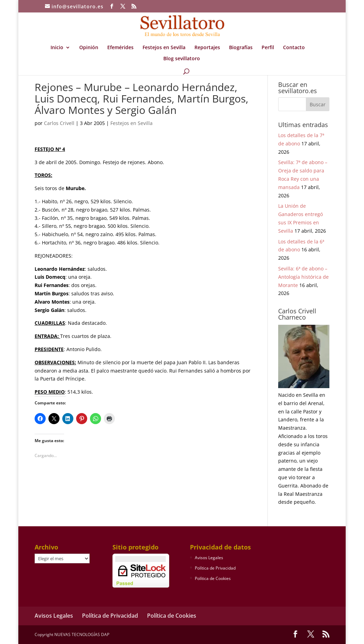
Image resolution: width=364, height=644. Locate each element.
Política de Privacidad (215, 568)
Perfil (268, 48)
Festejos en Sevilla (164, 48)
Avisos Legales (209, 558)
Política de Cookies (213, 578)
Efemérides (120, 48)
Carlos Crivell (59, 123)
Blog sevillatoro (182, 59)
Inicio (57, 48)
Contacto (294, 48)
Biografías (241, 48)
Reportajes (207, 48)
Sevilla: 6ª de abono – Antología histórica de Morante (303, 277)
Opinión (89, 48)
